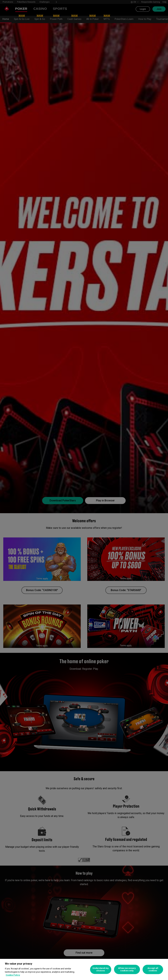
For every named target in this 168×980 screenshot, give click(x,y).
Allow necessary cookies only (127, 969)
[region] (84, 969)
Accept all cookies (153, 969)
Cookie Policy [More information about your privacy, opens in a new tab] (13, 975)
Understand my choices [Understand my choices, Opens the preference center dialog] (101, 969)
